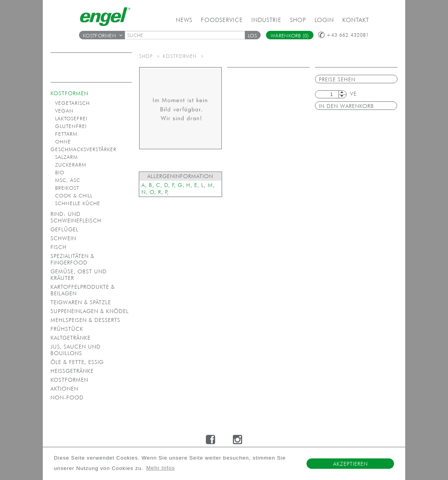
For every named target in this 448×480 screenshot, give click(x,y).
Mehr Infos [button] (160, 468)
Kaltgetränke (71, 338)
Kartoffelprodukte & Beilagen (83, 290)
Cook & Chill (74, 196)
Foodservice (222, 20)
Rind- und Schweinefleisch (76, 217)
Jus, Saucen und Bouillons (76, 350)
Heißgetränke (72, 371)
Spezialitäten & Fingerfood (72, 259)
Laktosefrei (71, 119)
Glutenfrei (71, 126)
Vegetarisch (72, 103)
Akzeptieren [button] (350, 464)
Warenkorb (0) (290, 36)
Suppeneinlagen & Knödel (90, 311)
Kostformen (103, 36)
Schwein (63, 238)
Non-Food (67, 397)
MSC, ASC (68, 180)
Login (324, 20)
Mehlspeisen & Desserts (85, 320)
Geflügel (65, 229)
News (184, 20)
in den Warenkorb (346, 106)
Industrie (266, 20)
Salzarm (67, 157)
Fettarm (66, 134)
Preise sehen (337, 79)
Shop (298, 20)
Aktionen (64, 389)
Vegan (64, 111)
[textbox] (187, 35)
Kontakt (356, 20)
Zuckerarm (71, 165)
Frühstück (67, 329)
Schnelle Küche (78, 203)
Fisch (59, 247)
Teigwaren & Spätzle (81, 302)
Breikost (67, 188)
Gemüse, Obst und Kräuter (79, 275)
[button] (253, 35)
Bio (60, 173)
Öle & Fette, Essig (77, 362)
